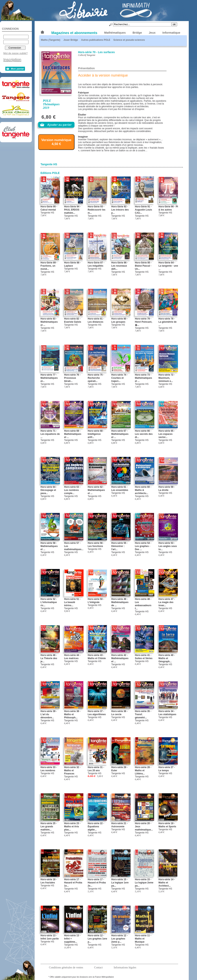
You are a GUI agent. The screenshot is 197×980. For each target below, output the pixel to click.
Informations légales (125, 968)
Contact (98, 968)
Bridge (137, 33)
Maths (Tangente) (51, 40)
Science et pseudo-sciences (129, 40)
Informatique (171, 33)
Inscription (12, 60)
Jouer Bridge (71, 40)
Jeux (152, 33)
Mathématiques (115, 33)
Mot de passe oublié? (16, 53)
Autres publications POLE (96, 40)
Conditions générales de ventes (66, 968)
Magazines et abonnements (74, 33)
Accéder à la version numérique (103, 75)
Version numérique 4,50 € (56, 142)
